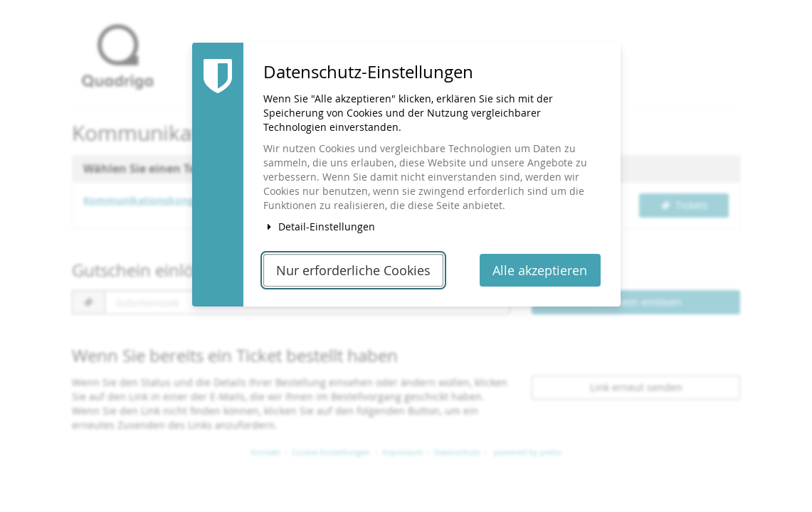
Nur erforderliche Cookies (353, 271)
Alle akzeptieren (540, 271)
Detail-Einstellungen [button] (320, 226)
